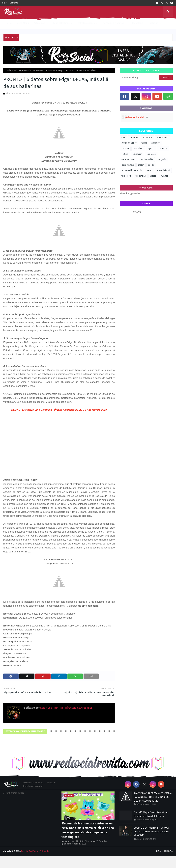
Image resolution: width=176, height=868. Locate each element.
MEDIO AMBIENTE (129, 143)
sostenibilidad (163, 170)
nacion (151, 165)
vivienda (164, 176)
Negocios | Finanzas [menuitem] (113, 23)
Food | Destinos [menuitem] (61, 23)
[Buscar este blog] (140, 78)
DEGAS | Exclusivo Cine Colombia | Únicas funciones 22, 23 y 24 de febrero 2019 (59, 410)
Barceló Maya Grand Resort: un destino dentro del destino (151, 814)
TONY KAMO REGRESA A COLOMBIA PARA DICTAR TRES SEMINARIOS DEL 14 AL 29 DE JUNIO (153, 797)
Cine (123, 138)
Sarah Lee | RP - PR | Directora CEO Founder (66, 708)
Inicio (4, 3)
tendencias (141, 176)
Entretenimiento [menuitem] (86, 23)
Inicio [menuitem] (9, 23)
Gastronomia (163, 138)
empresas (151, 154)
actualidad (138, 149)
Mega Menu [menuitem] (23, 23)
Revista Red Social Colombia (35, 851)
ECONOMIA (148, 138)
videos (153, 176)
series (150, 170)
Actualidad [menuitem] (39, 23)
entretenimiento (129, 160)
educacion (137, 154)
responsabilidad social (132, 170)
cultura (125, 154)
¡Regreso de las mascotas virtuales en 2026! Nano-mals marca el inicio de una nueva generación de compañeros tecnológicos (88, 830)
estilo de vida (147, 160)
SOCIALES (156, 143)
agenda (151, 149)
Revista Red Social (134, 118)
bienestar (163, 149)
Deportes (134, 138)
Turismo (125, 149)
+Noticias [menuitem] (153, 23)
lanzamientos (128, 165)
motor (141, 165)
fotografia (162, 160)
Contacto (14, 3)
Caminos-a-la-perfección (24, 71)
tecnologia (126, 176)
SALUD (144, 143)
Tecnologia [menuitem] (138, 23)
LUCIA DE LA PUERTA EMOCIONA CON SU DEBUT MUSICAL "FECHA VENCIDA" (152, 831)
